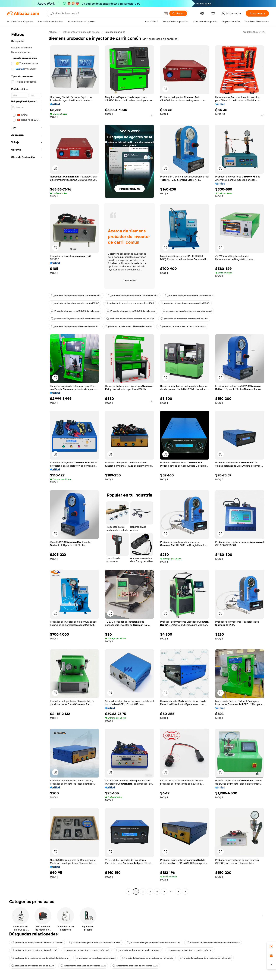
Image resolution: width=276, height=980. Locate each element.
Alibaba (53, 32)
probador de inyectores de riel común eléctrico (76, 295)
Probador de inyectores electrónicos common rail (153, 942)
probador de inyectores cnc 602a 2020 (33, 966)
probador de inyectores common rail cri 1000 (130, 303)
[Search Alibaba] (106, 13)
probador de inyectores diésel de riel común (74, 326)
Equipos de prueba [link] (115, 32)
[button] (166, 13)
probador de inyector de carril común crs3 (34, 950)
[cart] (214, 14)
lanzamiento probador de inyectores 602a (83, 966)
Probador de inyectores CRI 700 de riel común (76, 311)
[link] (271, 947)
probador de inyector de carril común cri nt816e (37, 942)
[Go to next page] (185, 891)
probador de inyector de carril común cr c (139, 950)
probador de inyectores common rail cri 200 (130, 319)
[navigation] (27, 462)
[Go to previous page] (129, 891)
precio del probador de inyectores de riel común (148, 958)
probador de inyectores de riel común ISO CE (189, 295)
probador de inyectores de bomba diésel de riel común (40, 958)
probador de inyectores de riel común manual (187, 311)
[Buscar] (178, 13)
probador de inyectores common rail (96, 958)
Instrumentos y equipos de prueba (81, 32)
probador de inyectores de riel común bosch (182, 326)
